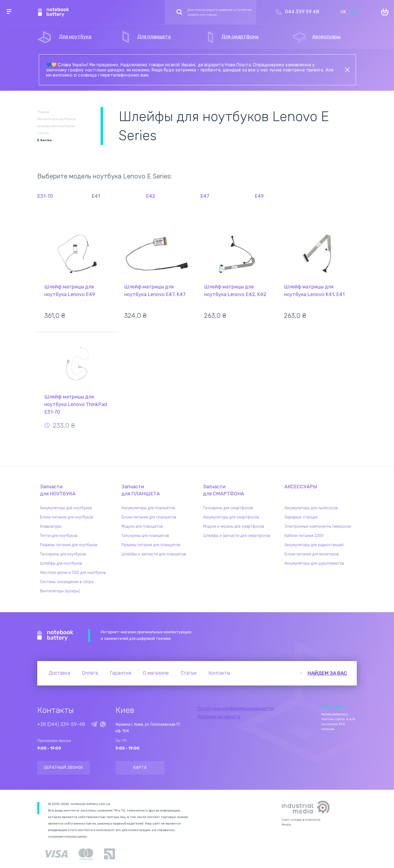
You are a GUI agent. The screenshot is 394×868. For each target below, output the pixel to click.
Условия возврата (219, 717)
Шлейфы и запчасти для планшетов (154, 554)
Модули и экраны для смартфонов (234, 526)
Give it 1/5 (323, 707)
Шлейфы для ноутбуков (61, 563)
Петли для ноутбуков (59, 536)
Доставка (59, 673)
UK (343, 12)
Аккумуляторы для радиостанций (314, 545)
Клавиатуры (51, 526)
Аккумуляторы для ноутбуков (66, 508)
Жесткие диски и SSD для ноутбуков (73, 573)
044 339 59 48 (302, 12)
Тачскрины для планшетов (145, 536)
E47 (205, 196)
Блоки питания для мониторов (312, 554)
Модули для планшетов (142, 526)
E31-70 (45, 196)
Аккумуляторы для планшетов (148, 508)
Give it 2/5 (328, 707)
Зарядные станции (301, 517)
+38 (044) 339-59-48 (61, 724)
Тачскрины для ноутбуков (63, 554)
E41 (96, 196)
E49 (259, 196)
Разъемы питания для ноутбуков (69, 545)
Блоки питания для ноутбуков (67, 517)
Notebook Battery (55, 636)
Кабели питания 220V (304, 536)
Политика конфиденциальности (235, 709)
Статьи (189, 673)
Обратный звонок (63, 768)
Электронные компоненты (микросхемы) (321, 526)
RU (353, 12)
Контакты (219, 673)
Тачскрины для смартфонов (228, 508)
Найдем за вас (327, 673)
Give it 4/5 (338, 707)
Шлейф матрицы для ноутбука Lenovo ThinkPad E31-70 (76, 404)
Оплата (90, 673)
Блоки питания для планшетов (149, 517)
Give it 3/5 (333, 707)
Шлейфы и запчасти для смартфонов (237, 536)
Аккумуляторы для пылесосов (311, 508)
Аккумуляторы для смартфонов (231, 517)
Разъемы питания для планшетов (151, 545)
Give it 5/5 (343, 707)
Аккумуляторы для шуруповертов (314, 563)
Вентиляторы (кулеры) (60, 591)
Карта (140, 768)
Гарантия (120, 673)
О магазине (156, 673)
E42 (151, 196)
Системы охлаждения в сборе (67, 582)
